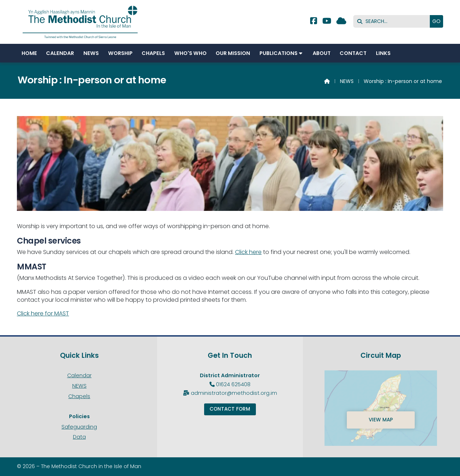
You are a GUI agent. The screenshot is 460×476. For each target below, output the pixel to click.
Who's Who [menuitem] (190, 53)
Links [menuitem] (383, 53)
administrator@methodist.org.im (234, 393)
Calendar (79, 375)
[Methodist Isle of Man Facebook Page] (314, 22)
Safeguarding (79, 427)
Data (79, 437)
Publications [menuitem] (279, 53)
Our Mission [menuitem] (233, 53)
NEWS (347, 81)
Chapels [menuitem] (153, 53)
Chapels (79, 396)
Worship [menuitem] (120, 53)
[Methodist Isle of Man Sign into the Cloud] (341, 22)
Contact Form (230, 409)
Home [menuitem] (29, 53)
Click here (248, 252)
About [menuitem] (322, 53)
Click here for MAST (43, 313)
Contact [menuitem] (353, 53)
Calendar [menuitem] (60, 53)
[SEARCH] (393, 21)
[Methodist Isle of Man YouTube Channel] (327, 22)
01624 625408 (233, 384)
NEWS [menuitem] (91, 53)
